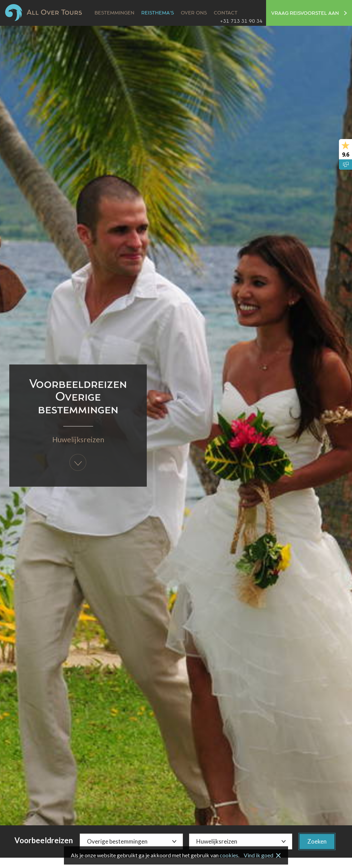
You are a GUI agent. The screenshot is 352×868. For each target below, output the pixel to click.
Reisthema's (158, 13)
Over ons (194, 13)
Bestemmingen (114, 13)
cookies (229, 855)
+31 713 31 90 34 (241, 21)
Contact (226, 13)
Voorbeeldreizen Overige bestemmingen (78, 397)
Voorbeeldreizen (44, 840)
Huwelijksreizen (78, 439)
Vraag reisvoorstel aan (309, 13)
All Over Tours (43, 13)
